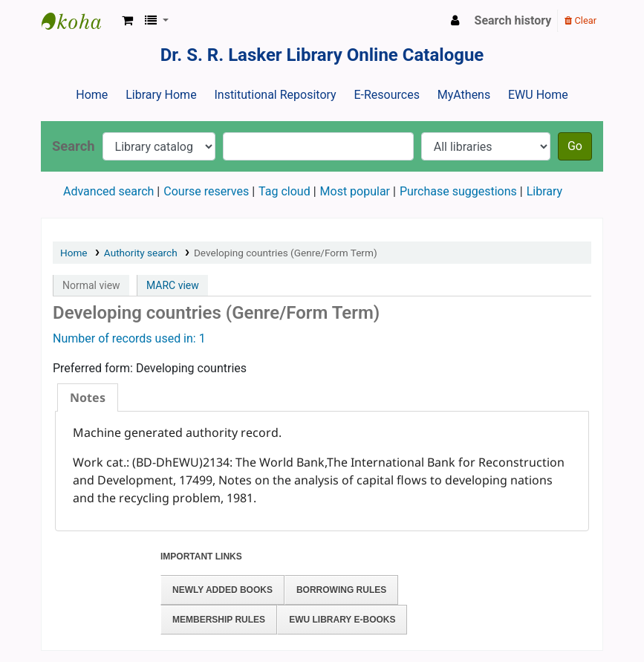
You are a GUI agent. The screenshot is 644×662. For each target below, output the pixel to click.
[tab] (88, 398)
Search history (513, 20)
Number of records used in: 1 (129, 338)
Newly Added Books (222, 590)
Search (74, 146)
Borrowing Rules (341, 590)
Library (544, 191)
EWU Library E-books (342, 620)
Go (575, 146)
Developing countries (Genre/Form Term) (286, 253)
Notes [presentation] (88, 397)
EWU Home (538, 95)
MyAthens (464, 95)
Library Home (161, 95)
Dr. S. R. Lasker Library (79, 21)
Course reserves (206, 191)
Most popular (355, 191)
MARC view (173, 285)
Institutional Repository (275, 95)
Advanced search (108, 191)
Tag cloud (284, 191)
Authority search (141, 253)
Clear (580, 20)
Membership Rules (219, 620)
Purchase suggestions (458, 191)
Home (92, 95)
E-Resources (386, 95)
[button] (127, 21)
